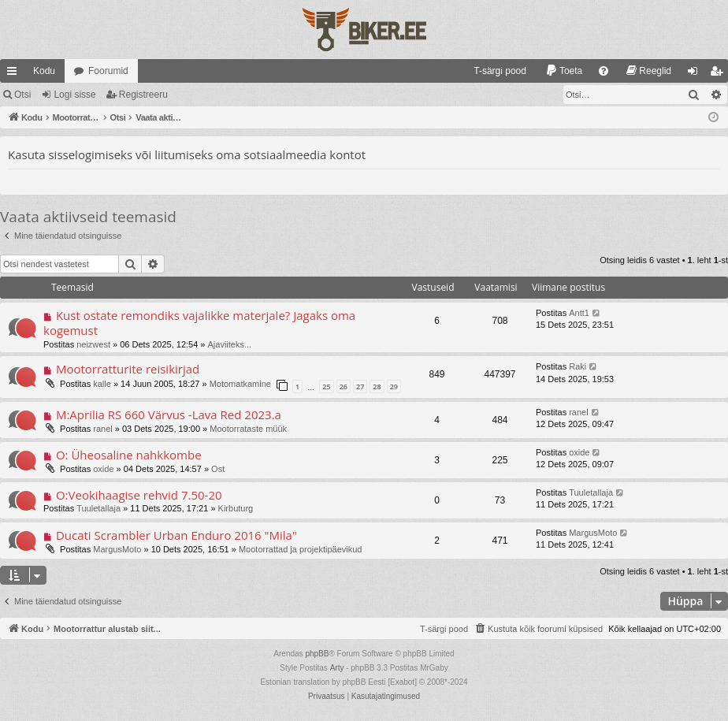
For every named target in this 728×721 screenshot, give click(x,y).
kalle (102, 384)
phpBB (317, 654)
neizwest (93, 344)
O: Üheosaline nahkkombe (129, 455)
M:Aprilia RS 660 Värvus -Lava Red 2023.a (169, 414)
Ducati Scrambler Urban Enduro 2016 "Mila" (176, 535)
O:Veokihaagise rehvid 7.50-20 (139, 495)
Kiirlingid (15, 74)
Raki (578, 366)
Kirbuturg (236, 508)
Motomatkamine (240, 384)
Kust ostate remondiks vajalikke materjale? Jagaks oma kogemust (199, 323)
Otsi (22, 95)
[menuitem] (493, 71)
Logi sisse (74, 95)
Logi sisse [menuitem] (696, 74)
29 (394, 387)
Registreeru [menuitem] (720, 74)
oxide (103, 469)
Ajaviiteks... (230, 344)
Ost (218, 469)
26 (344, 387)
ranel (102, 429)
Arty (337, 668)
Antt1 (579, 313)
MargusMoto (117, 549)
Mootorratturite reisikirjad (128, 369)
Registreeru (143, 95)
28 (377, 387)
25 (326, 387)
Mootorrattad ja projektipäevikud (301, 549)
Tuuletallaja (98, 508)
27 (360, 387)
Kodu (44, 71)
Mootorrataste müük (248, 429)
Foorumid (108, 71)
